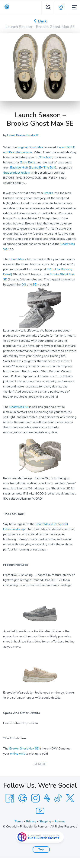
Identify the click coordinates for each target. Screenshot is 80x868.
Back (40, 21)
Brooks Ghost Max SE (24, 749)
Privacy (31, 821)
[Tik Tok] (58, 798)
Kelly (32, 162)
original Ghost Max (30, 147)
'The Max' (46, 157)
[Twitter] (70, 798)
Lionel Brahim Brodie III (23, 135)
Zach (23, 162)
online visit (17, 754)
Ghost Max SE (19, 407)
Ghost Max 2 (18, 259)
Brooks (48, 193)
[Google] (23, 798)
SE (35, 285)
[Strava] (47, 798)
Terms (19, 821)
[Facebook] (10, 798)
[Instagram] (35, 798)
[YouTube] (40, 811)
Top (41, 850)
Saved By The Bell (43, 168)
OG (24, 285)
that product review (17, 173)
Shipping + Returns (52, 821)
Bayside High (19, 168)
